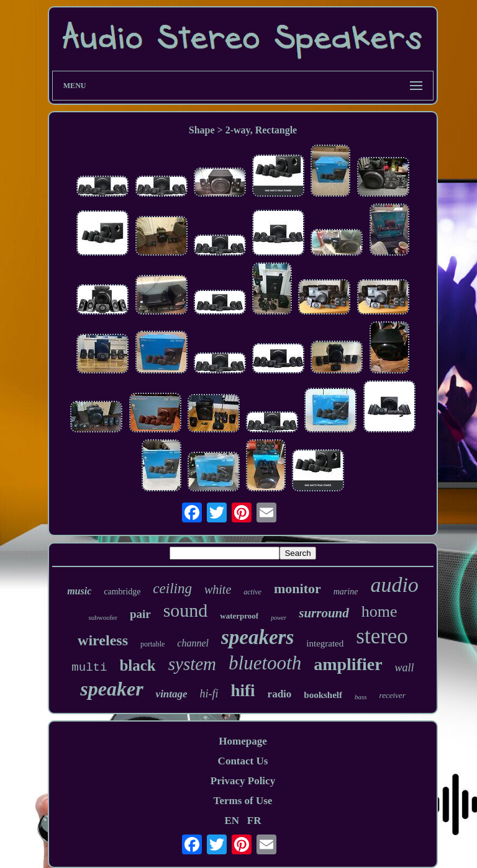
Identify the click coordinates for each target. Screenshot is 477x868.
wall (405, 668)
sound (186, 610)
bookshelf (323, 695)
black (137, 665)
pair (140, 614)
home (379, 611)
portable (152, 644)
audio (394, 585)
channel (193, 643)
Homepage (243, 741)
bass (361, 697)
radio (280, 694)
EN (232, 821)
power (279, 618)
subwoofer (102, 617)
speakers (257, 637)
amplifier (348, 664)
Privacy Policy (243, 781)
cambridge (122, 592)
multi (89, 668)
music (79, 591)
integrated (325, 643)
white (218, 589)
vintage (172, 694)
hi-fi (209, 694)
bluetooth (265, 663)
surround (324, 613)
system (192, 664)
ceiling (172, 588)
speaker (111, 689)
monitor (298, 588)
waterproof (239, 616)
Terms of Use (243, 801)
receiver (393, 695)
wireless (103, 640)
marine (346, 592)
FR (254, 821)
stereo (382, 636)
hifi (243, 691)
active (252, 592)
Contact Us (243, 761)
